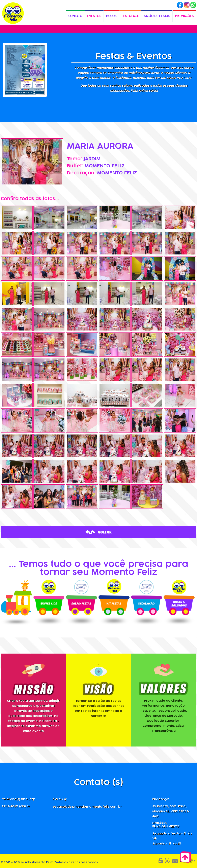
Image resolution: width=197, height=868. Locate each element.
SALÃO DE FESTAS (157, 14)
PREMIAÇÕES (184, 14)
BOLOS (111, 14)
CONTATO (75, 14)
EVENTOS (94, 14)
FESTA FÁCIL (130, 14)
